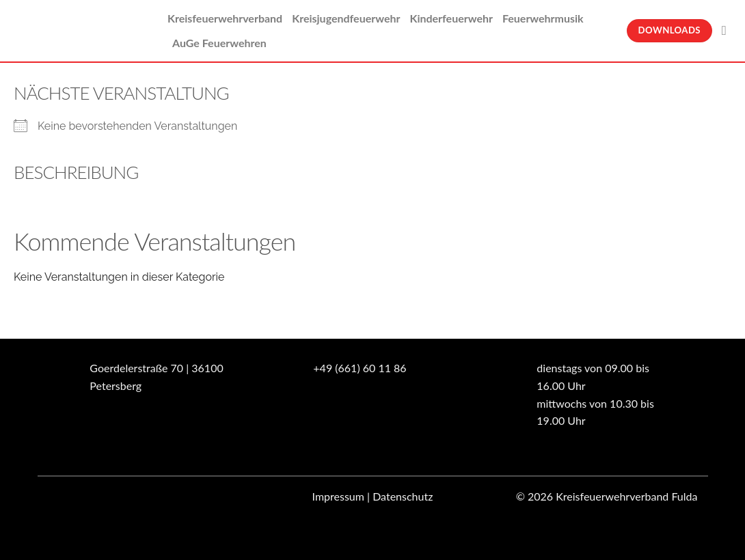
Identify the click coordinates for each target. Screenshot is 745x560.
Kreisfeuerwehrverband (225, 18)
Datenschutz (403, 496)
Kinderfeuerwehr (451, 18)
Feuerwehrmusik (543, 18)
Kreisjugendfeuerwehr (346, 18)
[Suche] (728, 30)
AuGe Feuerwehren (219, 43)
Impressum (338, 496)
